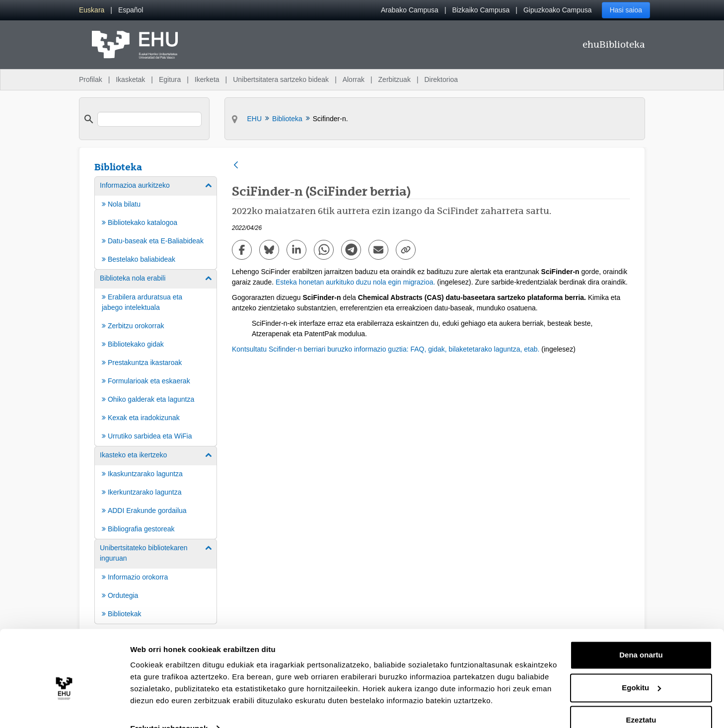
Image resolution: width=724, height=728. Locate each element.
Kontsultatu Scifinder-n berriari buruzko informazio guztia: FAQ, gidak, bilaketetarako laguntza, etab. (386, 349)
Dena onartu (641, 635)
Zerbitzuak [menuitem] (395, 79)
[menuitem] (92, 10)
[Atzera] (236, 166)
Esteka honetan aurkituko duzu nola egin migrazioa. (355, 282)
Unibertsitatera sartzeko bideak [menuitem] (281, 79)
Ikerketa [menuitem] (207, 79)
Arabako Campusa (410, 10)
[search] (149, 119)
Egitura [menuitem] (170, 79)
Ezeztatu (641, 700)
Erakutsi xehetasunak (169, 708)
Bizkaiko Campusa (481, 10)
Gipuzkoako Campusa (558, 10)
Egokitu (641, 668)
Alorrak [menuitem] (354, 79)
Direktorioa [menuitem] (441, 79)
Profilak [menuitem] (91, 79)
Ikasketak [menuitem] (130, 79)
